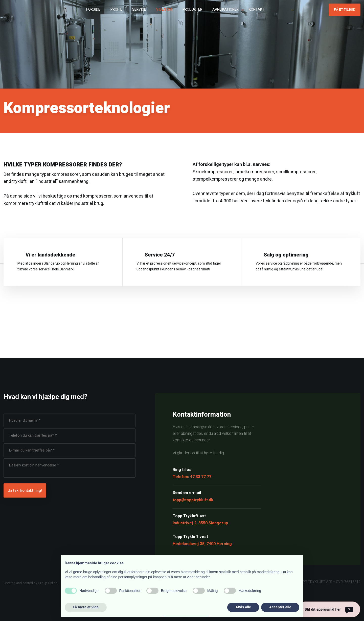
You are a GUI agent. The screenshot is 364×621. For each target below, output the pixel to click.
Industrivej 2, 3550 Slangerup (200, 523)
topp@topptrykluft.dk (193, 500)
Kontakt (257, 9)
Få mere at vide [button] (86, 607)
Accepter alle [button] (280, 607)
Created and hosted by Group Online (30, 583)
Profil (116, 9)
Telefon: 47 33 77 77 (192, 477)
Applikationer (225, 9)
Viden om (164, 9)
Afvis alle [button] (243, 607)
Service (139, 9)
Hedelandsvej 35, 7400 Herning (202, 544)
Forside (93, 9)
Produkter (192, 9)
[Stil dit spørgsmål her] (329, 609)
